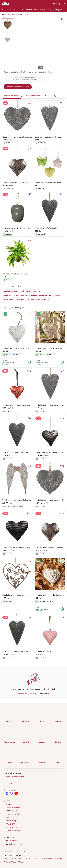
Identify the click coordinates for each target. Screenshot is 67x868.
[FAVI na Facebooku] (7, 793)
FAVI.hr (36, 859)
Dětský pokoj (25, 763)
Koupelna (42, 742)
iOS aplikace (14, 841)
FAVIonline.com (10, 851)
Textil (22, 9)
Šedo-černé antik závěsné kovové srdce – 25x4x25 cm (25, 547)
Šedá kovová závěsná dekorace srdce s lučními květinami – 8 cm (29, 651)
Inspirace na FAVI (13, 814)
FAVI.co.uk (58, 859)
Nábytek (5, 9)
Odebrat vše (22, 694)
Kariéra (9, 783)
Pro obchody (11, 821)
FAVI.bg (7, 862)
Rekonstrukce (39, 9)
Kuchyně (25, 742)
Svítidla (29, 9)
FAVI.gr (14, 862)
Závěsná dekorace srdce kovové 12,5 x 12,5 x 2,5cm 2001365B (28, 348)
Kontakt (9, 780)
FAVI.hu (28, 859)
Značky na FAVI (12, 811)
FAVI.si (21, 862)
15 (64, 19)
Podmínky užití (12, 827)
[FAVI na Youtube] (16, 793)
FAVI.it (43, 859)
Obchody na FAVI (13, 807)
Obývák (58, 742)
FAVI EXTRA (11, 824)
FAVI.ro (21, 859)
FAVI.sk (7, 859)
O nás (8, 804)
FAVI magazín (11, 817)
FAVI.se (49, 859)
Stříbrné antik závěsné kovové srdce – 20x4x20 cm (24, 182)
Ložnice (9, 763)
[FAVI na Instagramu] (11, 793)
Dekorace (14, 9)
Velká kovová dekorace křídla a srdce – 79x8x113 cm (24, 500)
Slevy (58, 763)
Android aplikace (15, 844)
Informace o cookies (14, 831)
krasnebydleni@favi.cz (17, 777)
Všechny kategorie (54, 10)
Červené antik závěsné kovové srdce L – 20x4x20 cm (25, 405)
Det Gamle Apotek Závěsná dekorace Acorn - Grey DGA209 (28, 228)
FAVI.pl (14, 859)
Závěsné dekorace (25, 14)
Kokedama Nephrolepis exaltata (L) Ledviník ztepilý (24, 274)
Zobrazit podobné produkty (18, 87)
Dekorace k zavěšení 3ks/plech (48, 182)
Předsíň (42, 763)
